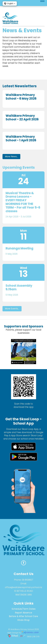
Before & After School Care (23, 616)
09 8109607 (27, 580)
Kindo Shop (24, 620)
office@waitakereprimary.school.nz (23, 587)
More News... (11, 156)
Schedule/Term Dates (24, 609)
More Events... (12, 309)
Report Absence (24, 613)
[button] (10, 4)
